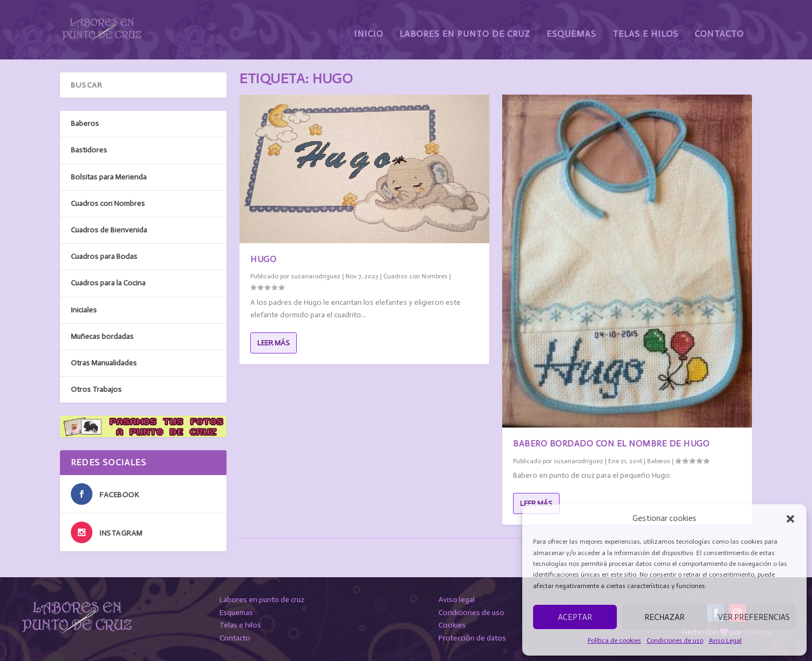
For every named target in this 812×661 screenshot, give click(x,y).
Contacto (719, 26)
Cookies (452, 625)
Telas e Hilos (645, 26)
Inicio (369, 26)
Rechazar (664, 617)
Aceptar (575, 617)
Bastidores (89, 150)
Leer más (274, 343)
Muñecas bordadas (102, 336)
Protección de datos (472, 638)
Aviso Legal (725, 640)
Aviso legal (457, 600)
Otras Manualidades (104, 363)
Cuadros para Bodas (104, 256)
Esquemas (571, 26)
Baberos (659, 461)
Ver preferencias (754, 617)
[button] (790, 519)
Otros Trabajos (96, 389)
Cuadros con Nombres (415, 276)
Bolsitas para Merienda (109, 176)
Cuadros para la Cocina (108, 283)
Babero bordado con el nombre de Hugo (611, 443)
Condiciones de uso (675, 640)
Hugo (263, 259)
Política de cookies (614, 640)
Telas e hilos (240, 625)
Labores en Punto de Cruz (465, 26)
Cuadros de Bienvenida (109, 230)
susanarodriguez (316, 276)
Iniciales (84, 309)
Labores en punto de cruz (262, 600)
